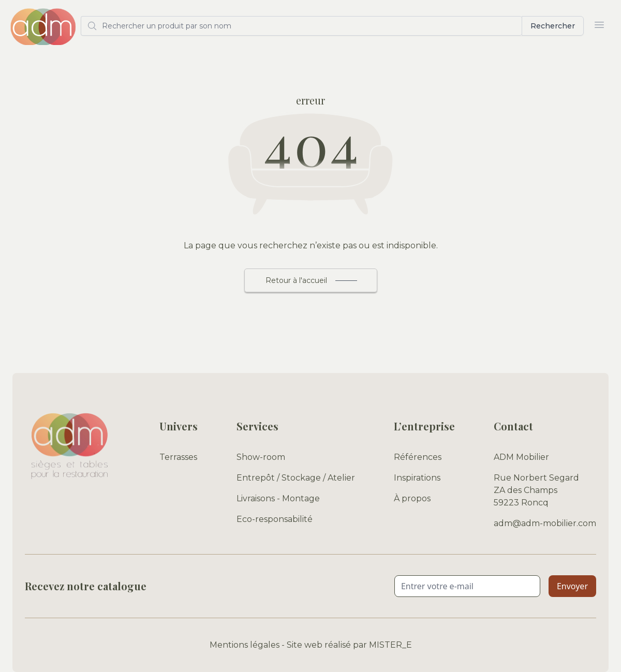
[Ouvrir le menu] (599, 25)
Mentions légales (245, 645)
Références (418, 457)
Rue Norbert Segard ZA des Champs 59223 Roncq (536, 490)
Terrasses (178, 457)
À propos (412, 498)
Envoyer (572, 586)
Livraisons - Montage (278, 498)
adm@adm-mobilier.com (545, 523)
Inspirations (417, 478)
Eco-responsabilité (275, 519)
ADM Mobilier (521, 457)
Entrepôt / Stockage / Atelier (296, 478)
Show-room (261, 457)
